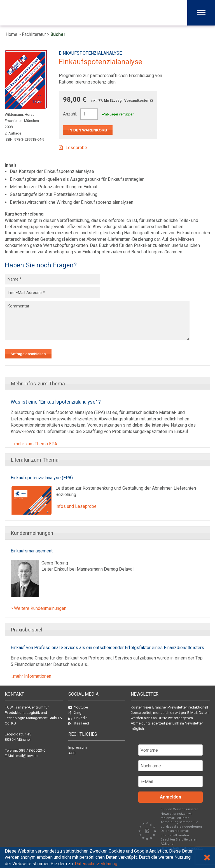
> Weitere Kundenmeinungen (38, 608)
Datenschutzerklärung (96, 864)
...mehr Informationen (31, 676)
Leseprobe (76, 148)
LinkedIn (78, 718)
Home (11, 34)
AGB (72, 753)
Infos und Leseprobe (76, 506)
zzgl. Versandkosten (134, 101)
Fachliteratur (34, 34)
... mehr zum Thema (34, 444)
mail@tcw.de (27, 756)
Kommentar (97, 320)
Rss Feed (79, 723)
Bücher (58, 34)
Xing (75, 712)
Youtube (78, 707)
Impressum (78, 747)
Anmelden (170, 797)
